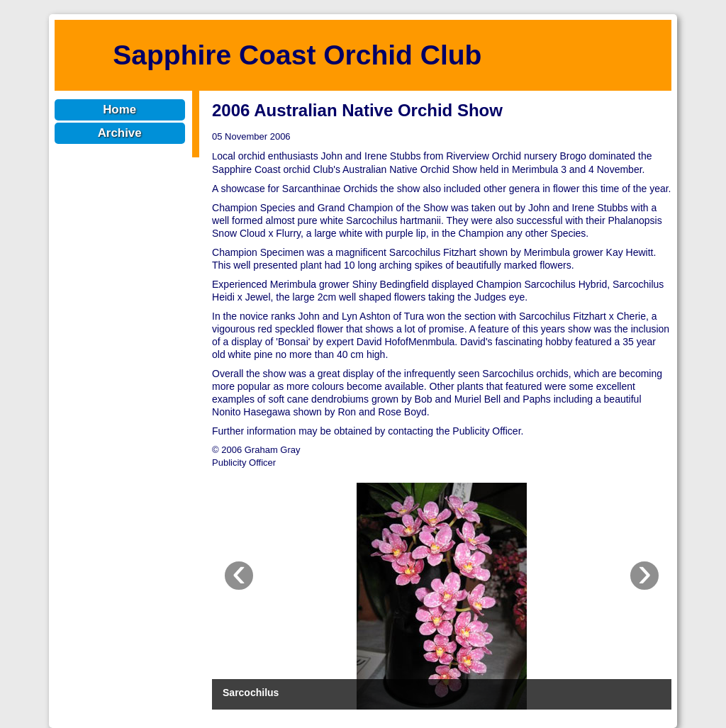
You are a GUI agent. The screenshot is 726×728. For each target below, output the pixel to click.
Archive (120, 133)
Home (119, 110)
